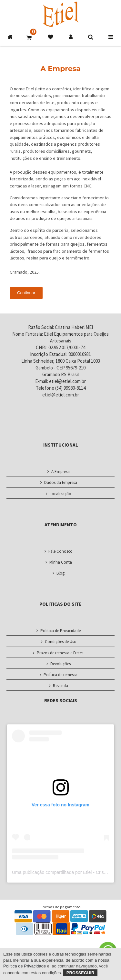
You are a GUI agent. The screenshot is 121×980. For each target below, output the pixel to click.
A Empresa (60, 472)
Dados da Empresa (61, 482)
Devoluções (60, 664)
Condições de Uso (61, 642)
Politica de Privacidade (60, 631)
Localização (60, 494)
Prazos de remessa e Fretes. (60, 653)
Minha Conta (61, 562)
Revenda (60, 686)
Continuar (26, 293)
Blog (60, 573)
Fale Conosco (60, 551)
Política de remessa (60, 675)
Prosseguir (81, 973)
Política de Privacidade (25, 966)
